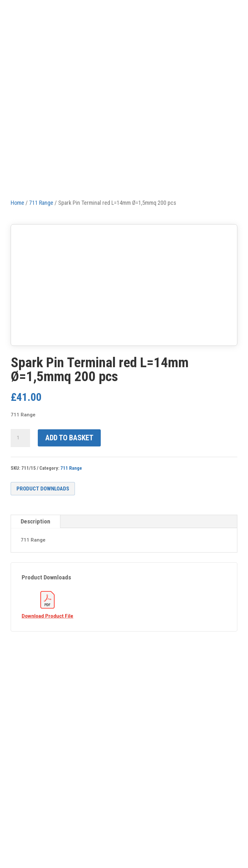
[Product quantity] (20, 438)
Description (36, 521)
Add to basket (69, 438)
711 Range (71, 468)
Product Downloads (43, 489)
